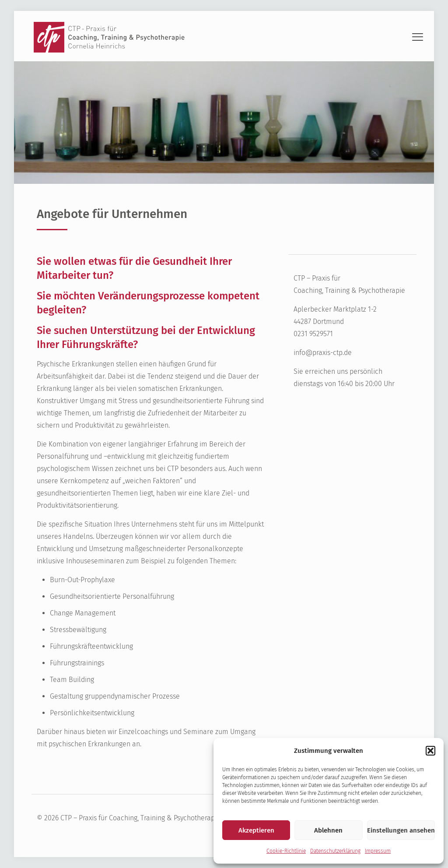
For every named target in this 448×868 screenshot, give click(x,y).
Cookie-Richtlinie (286, 851)
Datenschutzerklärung (335, 851)
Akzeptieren (256, 830)
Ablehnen (328, 830)
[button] (430, 751)
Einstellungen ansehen (401, 830)
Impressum (378, 851)
